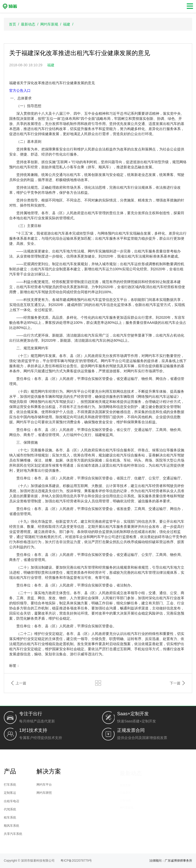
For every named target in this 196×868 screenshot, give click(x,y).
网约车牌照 (84, 792)
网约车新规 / (52, 24)
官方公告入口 (20, 91)
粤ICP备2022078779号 (76, 861)
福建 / (69, 24)
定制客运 (32, 793)
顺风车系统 (34, 825)
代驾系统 (32, 809)
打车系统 (32, 786)
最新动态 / (30, 24)
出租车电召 (34, 801)
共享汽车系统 (35, 832)
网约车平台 (84, 784)
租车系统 (32, 817)
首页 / (15, 24)
